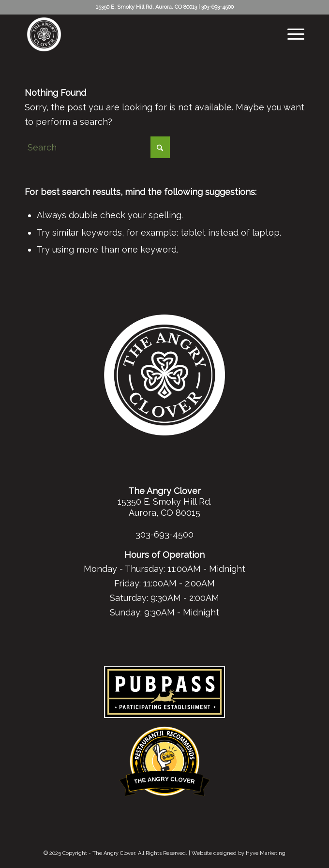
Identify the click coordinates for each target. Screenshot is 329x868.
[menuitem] (291, 34)
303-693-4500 (217, 7)
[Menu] (291, 34)
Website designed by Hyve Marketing (239, 853)
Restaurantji (164, 732)
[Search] (97, 147)
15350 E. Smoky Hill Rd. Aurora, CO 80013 (146, 7)
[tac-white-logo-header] (136, 34)
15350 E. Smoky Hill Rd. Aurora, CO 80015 (164, 507)
